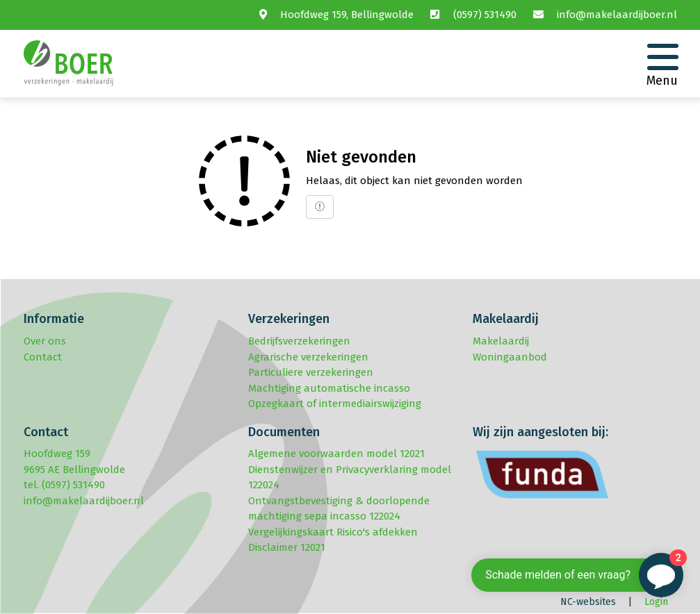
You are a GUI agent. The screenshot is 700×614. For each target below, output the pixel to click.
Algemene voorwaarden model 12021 (336, 454)
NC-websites (588, 602)
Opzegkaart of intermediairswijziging (335, 404)
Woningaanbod (510, 357)
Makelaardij (501, 341)
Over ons (45, 341)
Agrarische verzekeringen (308, 357)
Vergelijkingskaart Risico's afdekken (333, 532)
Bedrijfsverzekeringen (299, 341)
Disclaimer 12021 (287, 547)
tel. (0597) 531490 (64, 485)
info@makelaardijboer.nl (617, 15)
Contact (43, 357)
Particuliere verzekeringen (311, 372)
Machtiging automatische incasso (329, 388)
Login (656, 602)
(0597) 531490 (485, 15)
